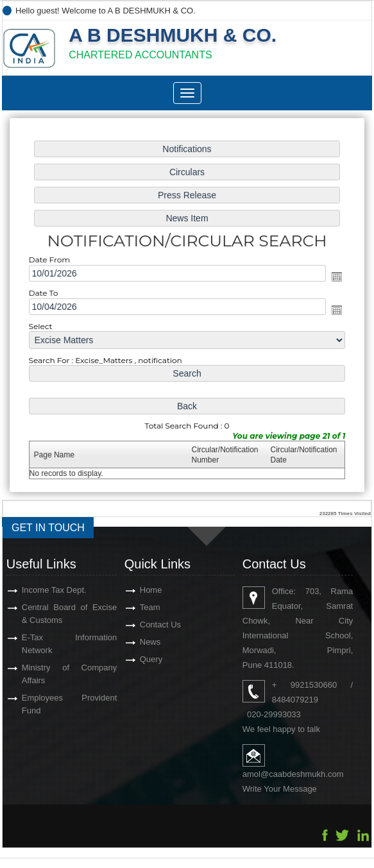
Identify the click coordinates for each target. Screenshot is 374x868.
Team (150, 607)
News (150, 642)
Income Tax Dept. (54, 590)
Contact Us (160, 625)
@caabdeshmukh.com (302, 774)
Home (151, 590)
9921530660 (314, 685)
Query (151, 659)
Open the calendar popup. (335, 277)
